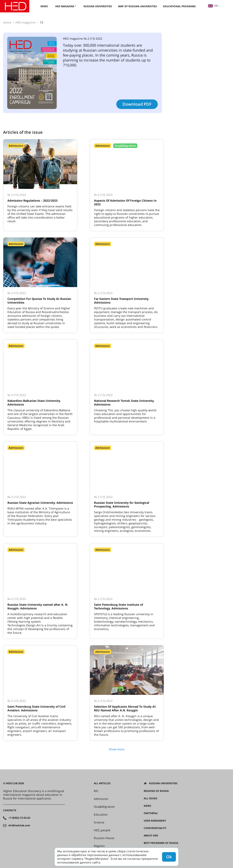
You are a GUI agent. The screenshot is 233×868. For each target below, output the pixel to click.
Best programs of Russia (161, 843)
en (213, 6)
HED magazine (65, 6)
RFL (96, 791)
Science (99, 822)
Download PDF (137, 104)
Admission (101, 799)
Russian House (104, 838)
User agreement (155, 821)
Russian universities (98, 6)
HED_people (102, 830)
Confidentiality (155, 828)
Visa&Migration (104, 807)
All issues (151, 798)
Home (7, 22)
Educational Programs (179, 6)
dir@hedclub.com (19, 825)
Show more (117, 749)
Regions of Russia (156, 791)
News (44, 6)
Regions (99, 846)
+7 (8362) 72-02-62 (19, 818)
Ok (169, 857)
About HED (151, 836)
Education (101, 815)
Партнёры (151, 813)
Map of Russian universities (138, 6)
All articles (102, 783)
